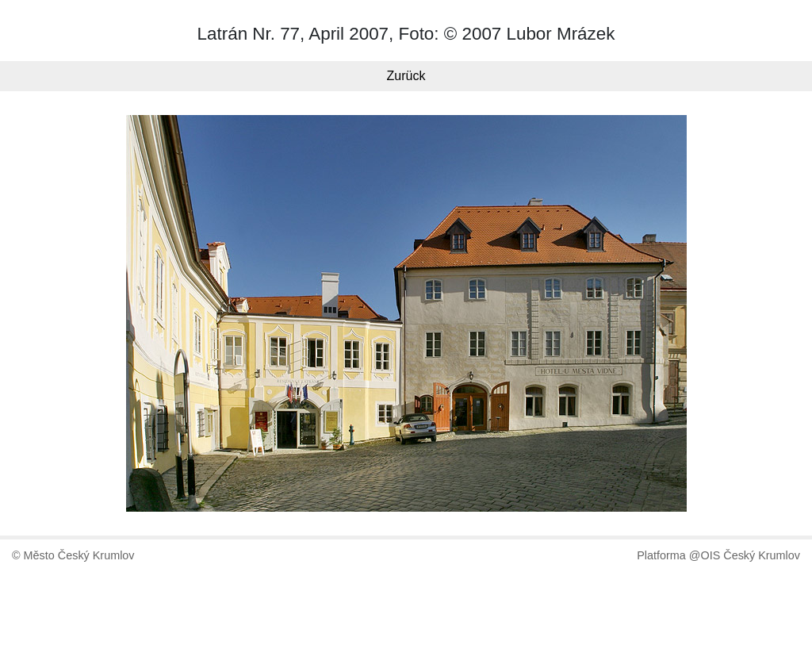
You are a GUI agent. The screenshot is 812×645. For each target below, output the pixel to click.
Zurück (406, 76)
